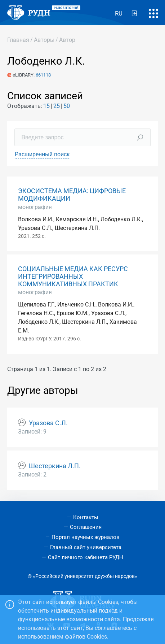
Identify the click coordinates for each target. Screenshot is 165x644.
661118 (43, 75)
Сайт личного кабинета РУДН (86, 557)
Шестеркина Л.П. (55, 466)
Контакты (86, 517)
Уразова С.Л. (48, 423)
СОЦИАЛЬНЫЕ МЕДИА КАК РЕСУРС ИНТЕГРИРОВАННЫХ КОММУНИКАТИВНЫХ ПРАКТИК (73, 277)
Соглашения (86, 527)
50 (67, 106)
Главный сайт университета (86, 547)
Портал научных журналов (86, 537)
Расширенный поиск (42, 154)
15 (46, 106)
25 (57, 106)
